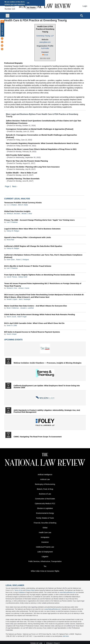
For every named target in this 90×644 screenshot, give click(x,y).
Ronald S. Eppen (12, 299)
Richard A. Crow (12, 288)
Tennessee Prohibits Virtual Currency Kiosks (23, 203)
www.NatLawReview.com (68, 592)
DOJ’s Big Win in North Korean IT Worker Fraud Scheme (28, 266)
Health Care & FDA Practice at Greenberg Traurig (45, 29)
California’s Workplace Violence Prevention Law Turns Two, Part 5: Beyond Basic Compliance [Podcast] (43, 256)
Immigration (45, 537)
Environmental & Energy (45, 513)
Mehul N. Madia (23, 205)
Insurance (45, 542)
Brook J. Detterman (13, 308)
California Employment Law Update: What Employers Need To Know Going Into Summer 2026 (47, 387)
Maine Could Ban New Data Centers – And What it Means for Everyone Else (36, 306)
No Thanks (31, 8)
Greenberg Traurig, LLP (45, 36)
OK (28, 3)
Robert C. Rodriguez (22, 260)
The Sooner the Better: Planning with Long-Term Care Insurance (33, 167)
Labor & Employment (45, 552)
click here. (66, 636)
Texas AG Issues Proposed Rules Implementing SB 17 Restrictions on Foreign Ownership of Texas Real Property (43, 285)
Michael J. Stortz (27, 214)
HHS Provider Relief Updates (18, 155)
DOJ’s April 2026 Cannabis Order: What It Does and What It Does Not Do (34, 323)
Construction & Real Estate (45, 499)
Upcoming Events (13, 340)
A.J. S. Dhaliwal (12, 205)
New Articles (2, 30)
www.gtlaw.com (45, 42)
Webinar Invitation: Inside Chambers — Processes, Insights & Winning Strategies (48, 363)
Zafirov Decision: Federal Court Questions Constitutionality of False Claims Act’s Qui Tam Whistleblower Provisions (43, 122)
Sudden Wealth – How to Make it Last (22, 173)
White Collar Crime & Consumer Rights (45, 571)
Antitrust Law (45, 479)
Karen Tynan (11, 260)
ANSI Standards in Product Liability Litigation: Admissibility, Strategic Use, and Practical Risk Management (47, 411)
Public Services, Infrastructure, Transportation (45, 561)
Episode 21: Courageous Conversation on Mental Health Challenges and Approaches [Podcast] (41, 136)
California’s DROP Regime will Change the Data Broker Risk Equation (33, 246)
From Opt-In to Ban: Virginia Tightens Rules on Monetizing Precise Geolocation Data (39, 275)
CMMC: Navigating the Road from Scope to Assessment (38, 437)
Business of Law (45, 494)
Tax (45, 566)
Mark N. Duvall (11, 317)
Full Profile (45, 48)
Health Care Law (45, 532)
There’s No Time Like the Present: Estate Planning (27, 161)
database (22, 592)
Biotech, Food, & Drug (45, 489)
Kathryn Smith (23, 277)
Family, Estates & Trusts (45, 518)
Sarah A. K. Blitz (12, 325)
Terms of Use (19, 590)
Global (45, 528)
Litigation (45, 557)
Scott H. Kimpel (12, 334)
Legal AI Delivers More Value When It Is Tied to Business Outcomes (32, 229)
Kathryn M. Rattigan (13, 231)
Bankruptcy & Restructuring (45, 484)
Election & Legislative (45, 508)
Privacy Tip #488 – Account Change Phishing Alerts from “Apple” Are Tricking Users (39, 220)
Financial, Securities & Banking (45, 523)
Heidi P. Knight (22, 317)
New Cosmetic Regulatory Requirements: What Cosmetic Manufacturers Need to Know (42, 143)
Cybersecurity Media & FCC (45, 504)
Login (85, 6)
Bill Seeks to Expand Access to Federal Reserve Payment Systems (32, 332)
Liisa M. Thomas (12, 277)
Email (46, 55)
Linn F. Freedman (12, 222)
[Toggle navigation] (7, 16)
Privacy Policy (30, 590)
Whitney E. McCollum (13, 214)
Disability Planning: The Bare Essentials (23, 179)
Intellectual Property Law (45, 547)
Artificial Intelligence (45, 475)
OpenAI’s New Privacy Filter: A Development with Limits (28, 237)
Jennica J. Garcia (24, 288)
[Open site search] (82, 16)
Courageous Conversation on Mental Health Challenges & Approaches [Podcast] (40, 129)
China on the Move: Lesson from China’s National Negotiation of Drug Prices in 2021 (41, 149)
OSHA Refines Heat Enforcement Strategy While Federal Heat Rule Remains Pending (40, 314)
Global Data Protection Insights (17, 211)
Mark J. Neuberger (25, 299)
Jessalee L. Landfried (27, 308)
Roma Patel (10, 240)
